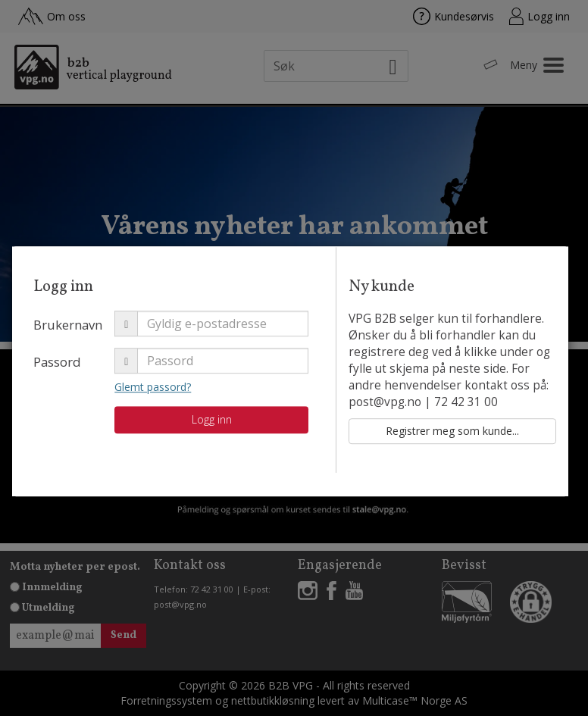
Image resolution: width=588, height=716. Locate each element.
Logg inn (257, 430)
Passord (103, 372)
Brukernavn (114, 335)
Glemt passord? (199, 397)
